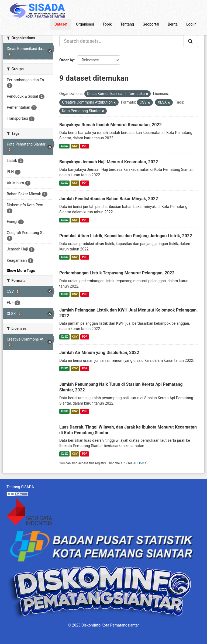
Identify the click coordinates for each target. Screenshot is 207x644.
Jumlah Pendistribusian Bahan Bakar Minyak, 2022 (109, 199)
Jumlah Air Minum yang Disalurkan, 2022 (99, 353)
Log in (191, 24)
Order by (67, 60)
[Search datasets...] (122, 41)
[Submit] (191, 41)
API (123, 463)
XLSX (64, 146)
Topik (107, 24)
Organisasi (85, 24)
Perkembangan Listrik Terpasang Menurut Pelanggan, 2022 (117, 273)
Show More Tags (21, 271)
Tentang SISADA (20, 487)
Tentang (127, 24)
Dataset (61, 24)
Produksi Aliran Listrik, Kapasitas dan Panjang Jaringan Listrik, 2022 (126, 236)
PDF (84, 146)
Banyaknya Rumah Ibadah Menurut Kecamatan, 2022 (111, 125)
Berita (173, 24)
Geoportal (151, 24)
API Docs (140, 463)
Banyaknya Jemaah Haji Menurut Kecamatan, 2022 (109, 162)
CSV (75, 146)
